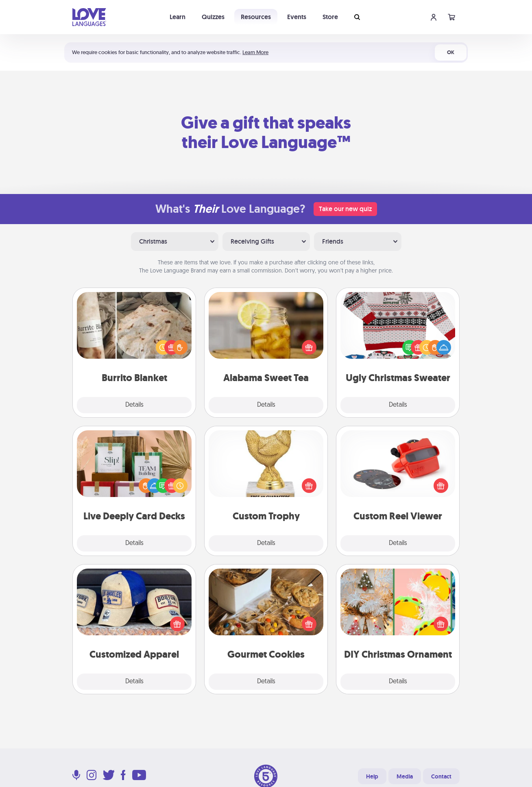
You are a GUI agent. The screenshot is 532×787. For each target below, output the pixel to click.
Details (134, 405)
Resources (256, 17)
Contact (441, 776)
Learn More (255, 52)
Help (372, 776)
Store (330, 17)
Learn (178, 17)
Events (297, 17)
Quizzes (213, 17)
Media (405, 776)
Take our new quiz (345, 209)
